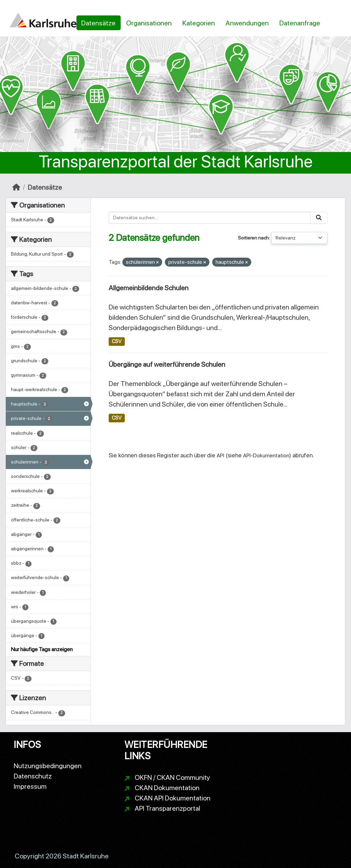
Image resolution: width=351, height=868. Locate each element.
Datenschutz (33, 776)
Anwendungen (247, 23)
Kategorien (199, 23)
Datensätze (98, 23)
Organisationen (149, 23)
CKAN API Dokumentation (173, 798)
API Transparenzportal (167, 808)
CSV (117, 341)
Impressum (30, 786)
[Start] (16, 187)
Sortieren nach (253, 238)
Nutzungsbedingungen (48, 766)
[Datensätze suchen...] (210, 218)
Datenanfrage (300, 23)
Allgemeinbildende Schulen (149, 288)
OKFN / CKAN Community (172, 777)
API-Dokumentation (266, 455)
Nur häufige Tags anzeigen (42, 649)
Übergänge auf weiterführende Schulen (167, 364)
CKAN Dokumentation (167, 788)
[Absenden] (319, 218)
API (220, 455)
